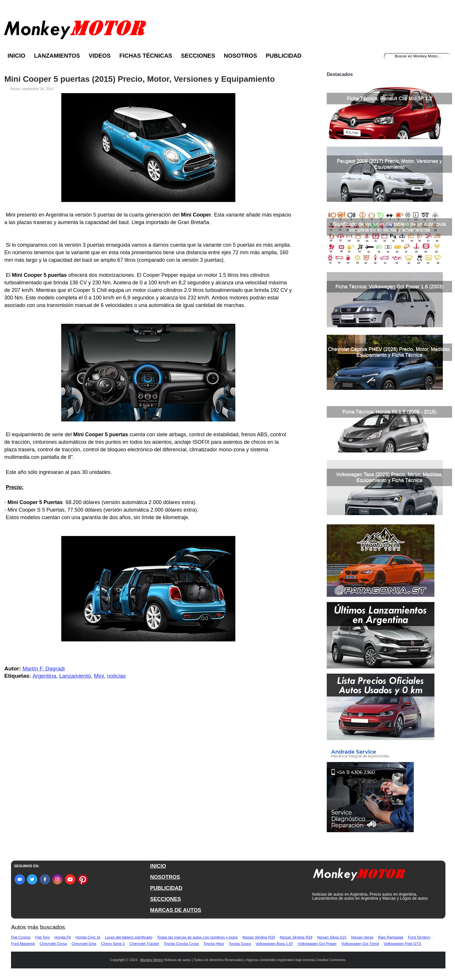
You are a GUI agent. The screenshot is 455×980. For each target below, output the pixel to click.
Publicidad (284, 56)
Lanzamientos (57, 56)
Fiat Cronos (21, 937)
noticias (116, 676)
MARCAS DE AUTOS (176, 910)
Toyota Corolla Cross (182, 944)
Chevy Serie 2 (113, 944)
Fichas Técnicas (146, 56)
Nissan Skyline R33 (259, 937)
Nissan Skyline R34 (296, 937)
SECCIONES (165, 899)
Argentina (44, 676)
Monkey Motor (151, 960)
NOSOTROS (165, 877)
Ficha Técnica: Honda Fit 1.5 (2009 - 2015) (389, 412)
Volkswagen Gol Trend (360, 944)
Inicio (16, 56)
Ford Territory (419, 937)
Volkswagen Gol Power (317, 944)
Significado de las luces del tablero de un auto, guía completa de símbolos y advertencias (389, 227)
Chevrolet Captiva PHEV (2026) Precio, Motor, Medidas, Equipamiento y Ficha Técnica (389, 352)
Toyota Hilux (214, 944)
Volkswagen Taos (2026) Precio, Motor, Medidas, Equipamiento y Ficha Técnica (389, 477)
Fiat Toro (42, 937)
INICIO (158, 866)
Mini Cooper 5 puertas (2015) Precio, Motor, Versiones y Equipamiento (140, 79)
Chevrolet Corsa (53, 944)
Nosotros (240, 56)
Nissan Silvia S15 (332, 937)
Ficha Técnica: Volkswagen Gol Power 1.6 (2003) (389, 287)
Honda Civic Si (88, 937)
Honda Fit (63, 937)
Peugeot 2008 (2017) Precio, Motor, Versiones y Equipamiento (389, 164)
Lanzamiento (75, 676)
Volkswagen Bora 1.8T (275, 944)
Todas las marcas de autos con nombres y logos (197, 937)
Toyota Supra (240, 944)
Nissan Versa (362, 937)
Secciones (198, 56)
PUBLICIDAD (166, 888)
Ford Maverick (23, 944)
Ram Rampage (390, 937)
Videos (100, 56)
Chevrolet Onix (84, 944)
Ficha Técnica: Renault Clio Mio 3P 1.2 (389, 98)
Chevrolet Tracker (144, 944)
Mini (99, 676)
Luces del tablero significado (129, 937)
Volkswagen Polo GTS (402, 944)
